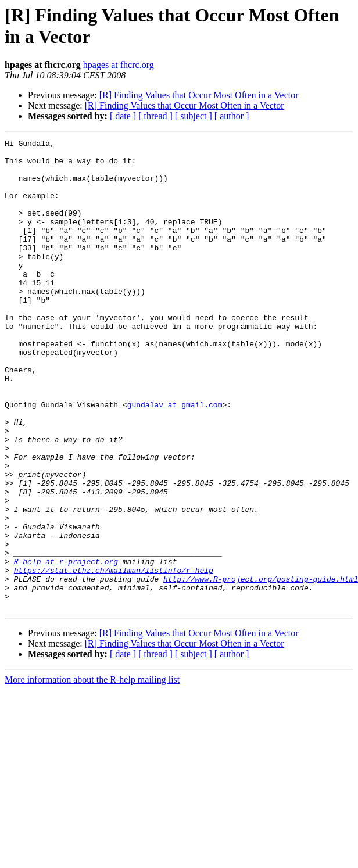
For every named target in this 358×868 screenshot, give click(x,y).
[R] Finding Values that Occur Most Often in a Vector (199, 95)
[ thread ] (155, 116)
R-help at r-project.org (66, 647)
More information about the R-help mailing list (92, 774)
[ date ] (123, 116)
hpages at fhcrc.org (119, 65)
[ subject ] (194, 116)
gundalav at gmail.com (175, 458)
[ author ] (232, 116)
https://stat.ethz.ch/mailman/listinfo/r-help (114, 657)
